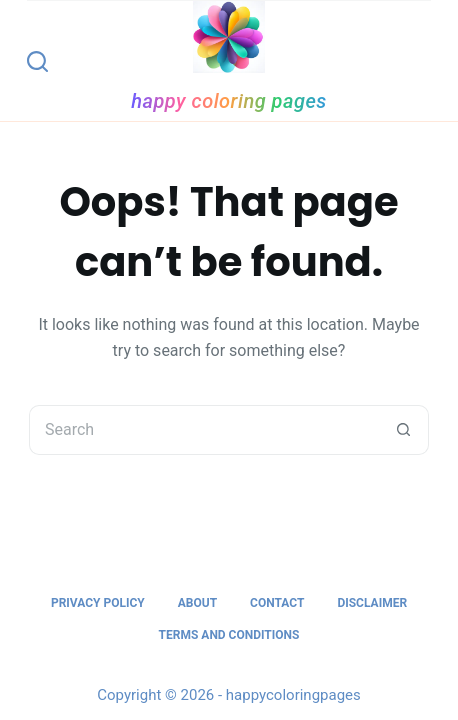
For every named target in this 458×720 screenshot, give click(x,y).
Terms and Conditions (229, 635)
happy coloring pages (229, 101)
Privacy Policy (98, 603)
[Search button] (404, 430)
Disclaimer (372, 603)
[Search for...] (204, 430)
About (197, 603)
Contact (277, 603)
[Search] (37, 61)
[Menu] (422, 61)
